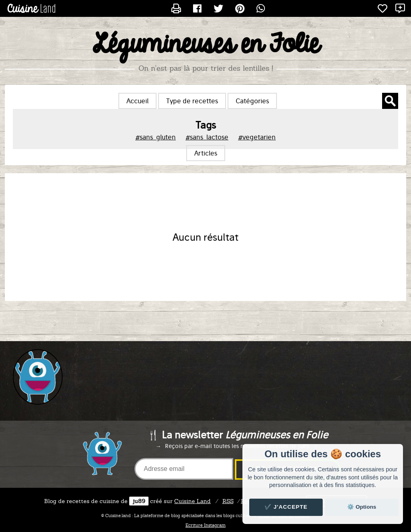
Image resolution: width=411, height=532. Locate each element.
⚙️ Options (362, 507)
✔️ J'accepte (286, 507)
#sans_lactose (207, 137)
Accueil (137, 101)
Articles (206, 153)
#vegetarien (257, 137)
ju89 (139, 501)
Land (192, 501)
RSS (228, 501)
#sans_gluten (156, 137)
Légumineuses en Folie (206, 45)
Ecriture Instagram (205, 525)
